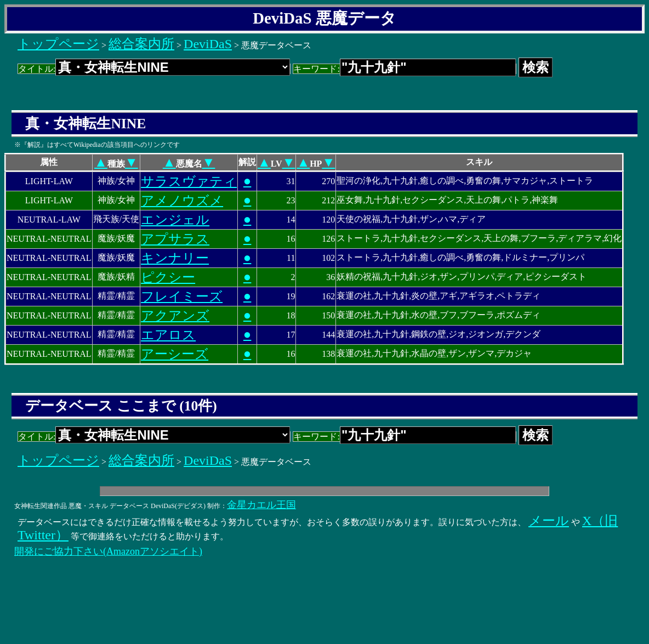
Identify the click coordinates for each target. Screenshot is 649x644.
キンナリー (175, 258)
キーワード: (404, 69)
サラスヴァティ (189, 181)
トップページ (58, 44)
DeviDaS (208, 44)
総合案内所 (141, 44)
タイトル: (154, 69)
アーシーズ (175, 354)
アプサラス (175, 239)
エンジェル (175, 220)
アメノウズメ (182, 201)
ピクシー (168, 277)
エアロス (168, 335)
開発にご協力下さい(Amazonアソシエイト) (108, 551)
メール (549, 521)
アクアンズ (175, 316)
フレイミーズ (182, 297)
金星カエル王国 (261, 505)
